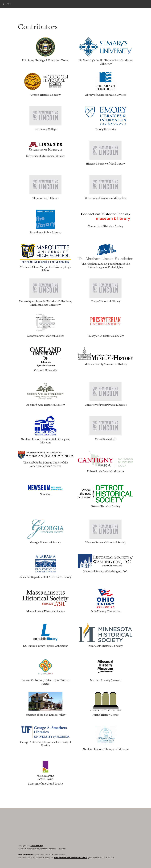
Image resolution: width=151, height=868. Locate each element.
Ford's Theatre (37, 845)
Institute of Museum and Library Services (71, 858)
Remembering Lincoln (38, 829)
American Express (25, 854)
